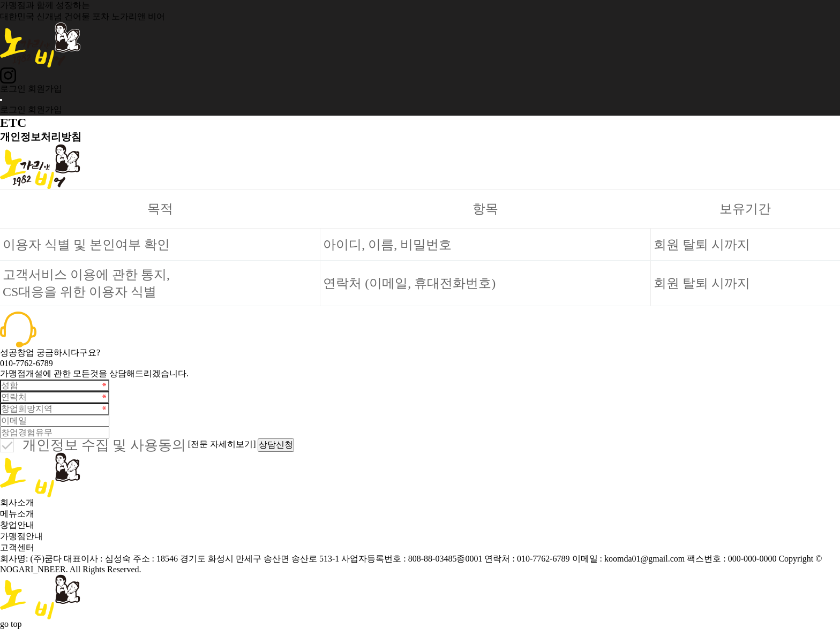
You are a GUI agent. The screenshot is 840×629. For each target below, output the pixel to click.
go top (11, 624)
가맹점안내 (21, 536)
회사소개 (17, 502)
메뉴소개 (17, 514)
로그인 (13, 89)
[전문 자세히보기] (222, 444)
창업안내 (17, 525)
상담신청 (276, 445)
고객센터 (17, 547)
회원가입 (45, 89)
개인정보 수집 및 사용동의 (104, 445)
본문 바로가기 (0, 0)
